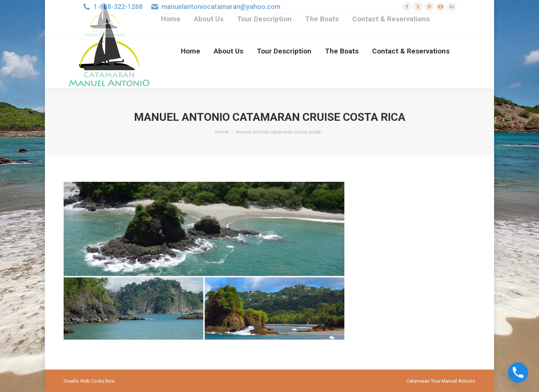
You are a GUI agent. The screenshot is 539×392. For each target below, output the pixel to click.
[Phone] (518, 373)
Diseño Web (77, 381)
